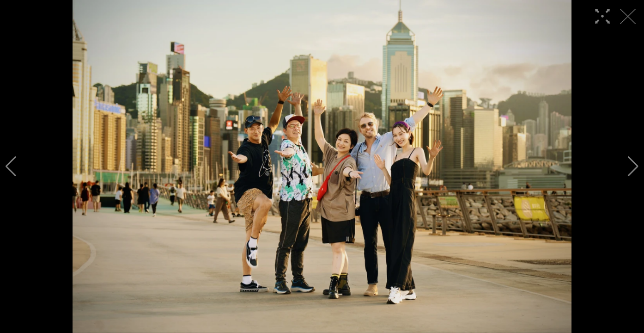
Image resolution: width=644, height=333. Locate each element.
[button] (11, 166)
